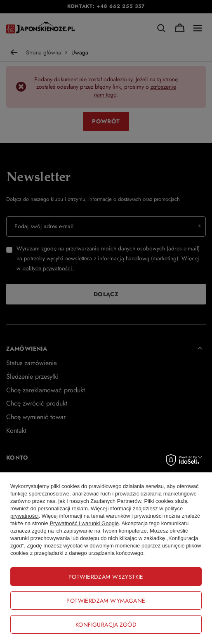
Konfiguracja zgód (106, 625)
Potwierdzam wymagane (106, 601)
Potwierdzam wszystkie (106, 577)
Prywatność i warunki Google (84, 523)
